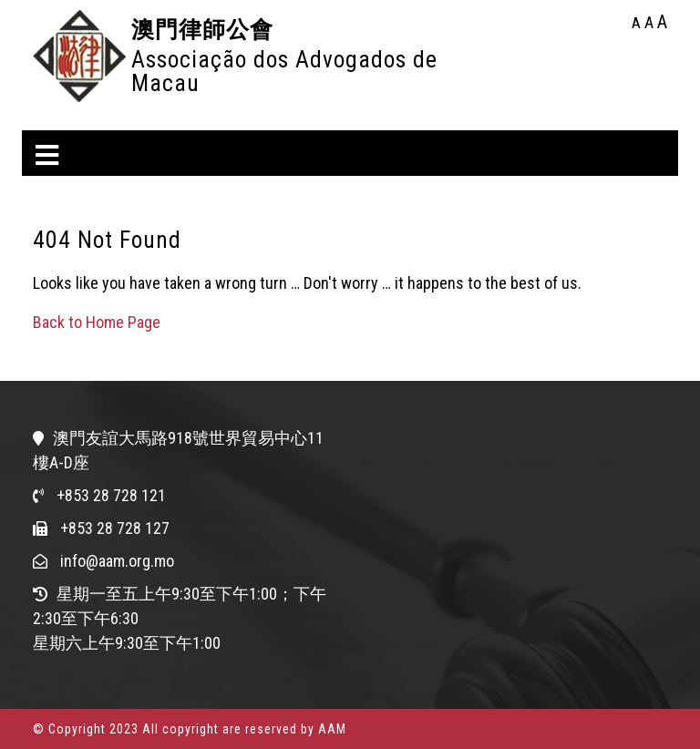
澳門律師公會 (202, 29)
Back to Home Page (97, 322)
